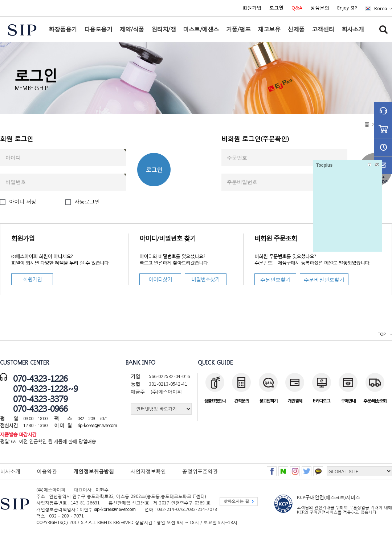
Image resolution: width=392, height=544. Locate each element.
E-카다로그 (321, 401)
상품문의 (320, 8)
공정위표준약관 (200, 471)
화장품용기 (63, 29)
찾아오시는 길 (236, 501)
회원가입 (252, 8)
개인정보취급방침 (94, 471)
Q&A (297, 8)
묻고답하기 (268, 401)
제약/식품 (132, 29)
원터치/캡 (164, 29)
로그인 (154, 170)
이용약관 (47, 471)
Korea (381, 9)
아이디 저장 (23, 201)
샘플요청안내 (215, 401)
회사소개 (353, 29)
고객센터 (323, 29)
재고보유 (269, 29)
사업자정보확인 (148, 471)
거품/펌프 (238, 29)
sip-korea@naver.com (97, 425)
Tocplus (324, 165)
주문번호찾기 (275, 279)
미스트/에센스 (201, 29)
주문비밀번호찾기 (324, 279)
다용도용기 (98, 29)
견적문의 (241, 401)
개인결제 (295, 401)
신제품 (296, 29)
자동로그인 (87, 201)
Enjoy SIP (347, 8)
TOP (382, 334)
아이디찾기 (160, 279)
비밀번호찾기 (205, 279)
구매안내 (348, 401)
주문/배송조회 (375, 401)
